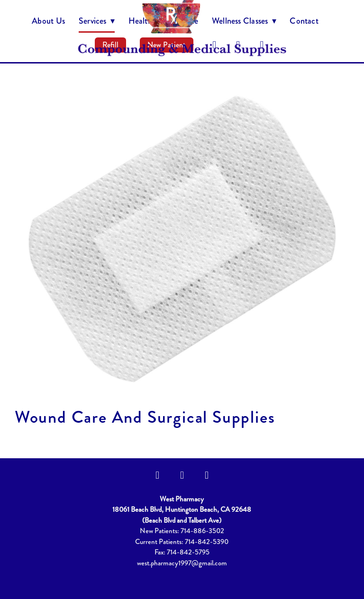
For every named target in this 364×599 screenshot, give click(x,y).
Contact (304, 21)
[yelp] (207, 475)
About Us (48, 21)
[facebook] (157, 475)
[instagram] (182, 475)
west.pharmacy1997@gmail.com (182, 563)
